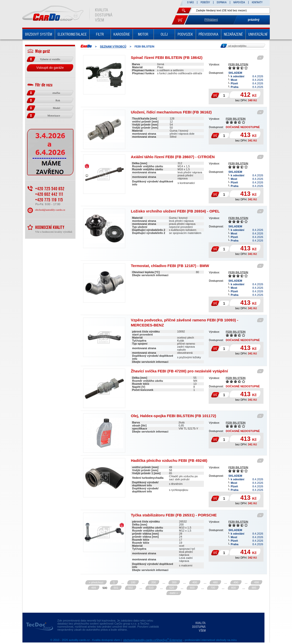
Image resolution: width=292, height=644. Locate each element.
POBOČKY (205, 2)
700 (213, 588)
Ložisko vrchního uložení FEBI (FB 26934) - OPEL (175, 211)
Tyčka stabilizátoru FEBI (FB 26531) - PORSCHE (174, 515)
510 (151, 588)
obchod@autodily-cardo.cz (50, 210)
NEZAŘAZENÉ (233, 34)
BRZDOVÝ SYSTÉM (39, 34)
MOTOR (143, 34)
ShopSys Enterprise (169, 640)
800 (233, 588)
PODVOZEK (185, 34)
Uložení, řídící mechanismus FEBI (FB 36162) (171, 112)
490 (236, 582)
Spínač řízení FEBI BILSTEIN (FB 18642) (167, 57)
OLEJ (164, 34)
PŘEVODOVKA (208, 34)
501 (116, 588)
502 (131, 588)
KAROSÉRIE (122, 34)
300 (174, 582)
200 (154, 582)
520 (172, 588)
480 (215, 582)
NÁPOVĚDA (239, 2)
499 (93, 588)
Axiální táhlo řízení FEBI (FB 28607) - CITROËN (173, 157)
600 (192, 588)
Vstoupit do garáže (50, 68)
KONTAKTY (257, 2)
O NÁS (190, 2)
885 (254, 588)
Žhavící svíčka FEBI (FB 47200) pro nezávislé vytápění (179, 371)
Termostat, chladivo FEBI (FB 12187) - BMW (170, 266)
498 (256, 582)
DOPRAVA (222, 2)
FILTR (100, 34)
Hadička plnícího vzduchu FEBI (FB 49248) (169, 460)
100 (133, 582)
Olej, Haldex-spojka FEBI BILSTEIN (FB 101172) (174, 416)
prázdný (254, 20)
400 (195, 582)
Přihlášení (211, 20)
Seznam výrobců (113, 46)
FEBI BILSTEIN (238, 64)
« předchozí (96, 582)
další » (174, 593)
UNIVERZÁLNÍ (258, 34)
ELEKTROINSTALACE (72, 34)
